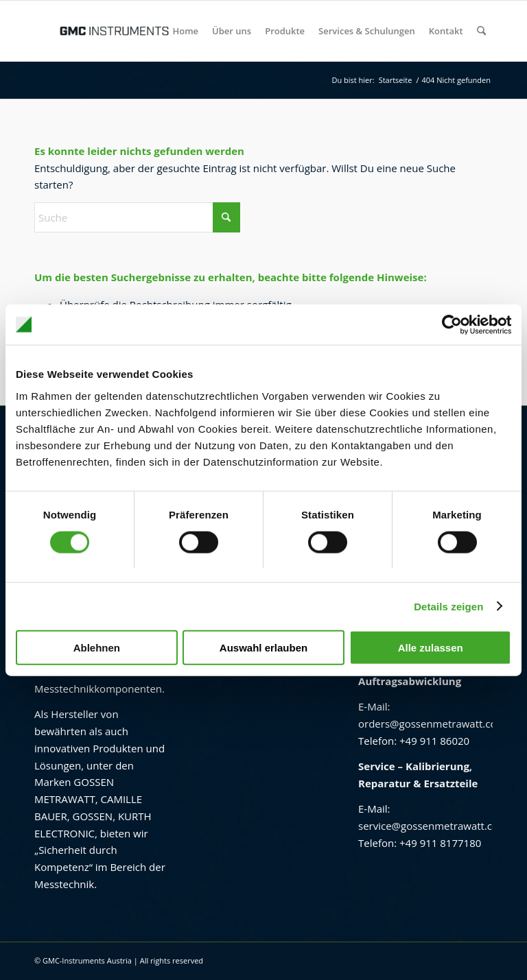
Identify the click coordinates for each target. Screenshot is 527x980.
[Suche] (481, 31)
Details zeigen (448, 606)
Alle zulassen (431, 648)
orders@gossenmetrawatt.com (432, 724)
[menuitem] (186, 31)
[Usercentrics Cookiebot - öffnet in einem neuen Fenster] (451, 324)
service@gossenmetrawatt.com (433, 826)
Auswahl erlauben (263, 648)
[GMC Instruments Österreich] (114, 31)
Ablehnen (97, 648)
